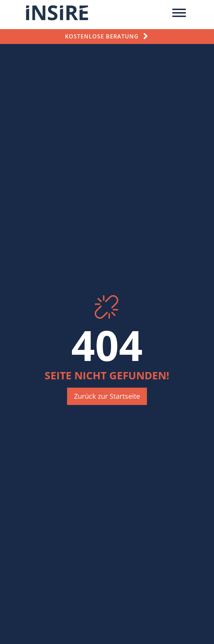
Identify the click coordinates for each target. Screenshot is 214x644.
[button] (107, 396)
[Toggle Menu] (179, 13)
